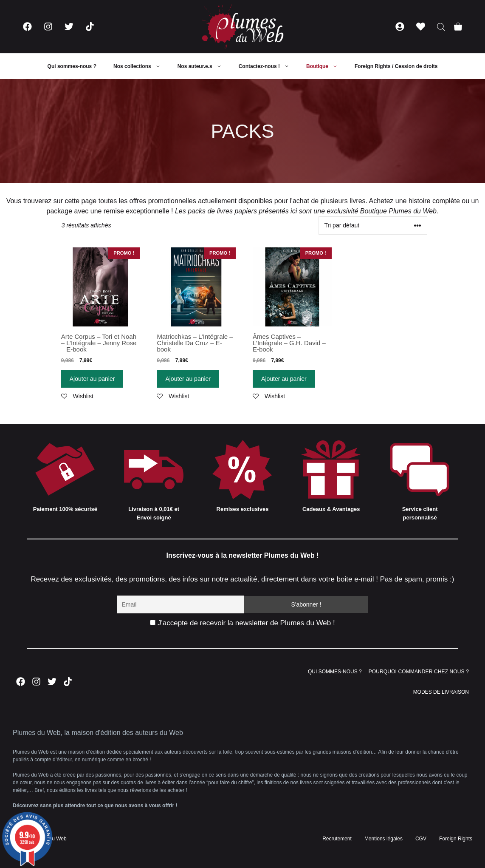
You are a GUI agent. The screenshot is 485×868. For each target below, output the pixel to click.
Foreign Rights (456, 839)
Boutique (326, 66)
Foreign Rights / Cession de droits (396, 66)
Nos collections (141, 66)
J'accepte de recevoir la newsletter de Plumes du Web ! (242, 623)
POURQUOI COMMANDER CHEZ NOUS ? (419, 672)
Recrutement (337, 839)
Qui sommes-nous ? (72, 66)
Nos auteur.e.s (204, 66)
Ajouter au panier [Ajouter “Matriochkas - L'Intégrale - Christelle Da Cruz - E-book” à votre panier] (188, 379)
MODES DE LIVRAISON (441, 692)
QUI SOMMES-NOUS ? (335, 672)
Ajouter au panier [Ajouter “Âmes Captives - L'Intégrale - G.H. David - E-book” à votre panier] (284, 379)
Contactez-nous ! (268, 66)
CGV (421, 839)
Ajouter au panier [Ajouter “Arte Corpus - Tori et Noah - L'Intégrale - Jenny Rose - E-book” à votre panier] (92, 379)
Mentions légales (383, 839)
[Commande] (373, 226)
